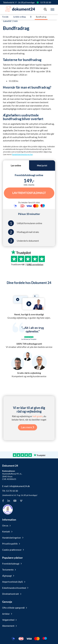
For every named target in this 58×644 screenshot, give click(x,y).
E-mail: (16, 486)
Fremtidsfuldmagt (12, 564)
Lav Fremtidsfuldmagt (29, 193)
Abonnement (9, 626)
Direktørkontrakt (12, 594)
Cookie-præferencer (13, 550)
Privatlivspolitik (11, 544)
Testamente (9, 570)
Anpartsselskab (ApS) (14, 582)
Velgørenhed (9, 620)
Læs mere (28, 427)
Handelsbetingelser (13, 538)
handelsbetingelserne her (22, 154)
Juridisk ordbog (19, 17)
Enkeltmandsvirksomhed (15, 588)
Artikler (7, 614)
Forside (5, 17)
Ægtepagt (8, 576)
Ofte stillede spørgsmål (15, 608)
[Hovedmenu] (52, 9)
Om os (6, 526)
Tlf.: (10, 491)
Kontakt (7, 532)
